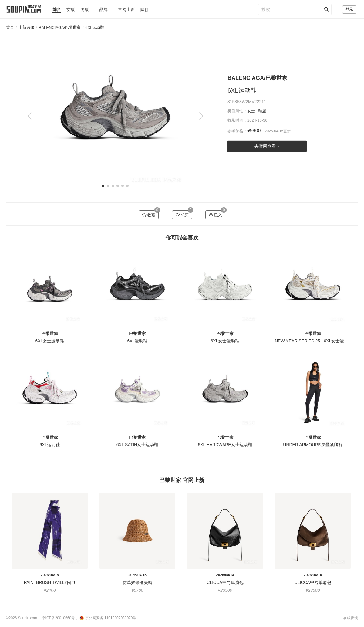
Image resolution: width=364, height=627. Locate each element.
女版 (71, 9)
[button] (201, 116)
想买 (182, 215)
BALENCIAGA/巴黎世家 (60, 27)
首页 (10, 27)
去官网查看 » (267, 146)
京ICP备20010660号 (58, 618)
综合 (57, 9)
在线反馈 (351, 618)
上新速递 (26, 27)
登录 (349, 9)
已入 (216, 215)
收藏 (149, 215)
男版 (85, 9)
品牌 (103, 9)
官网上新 (126, 9)
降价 (145, 9)
